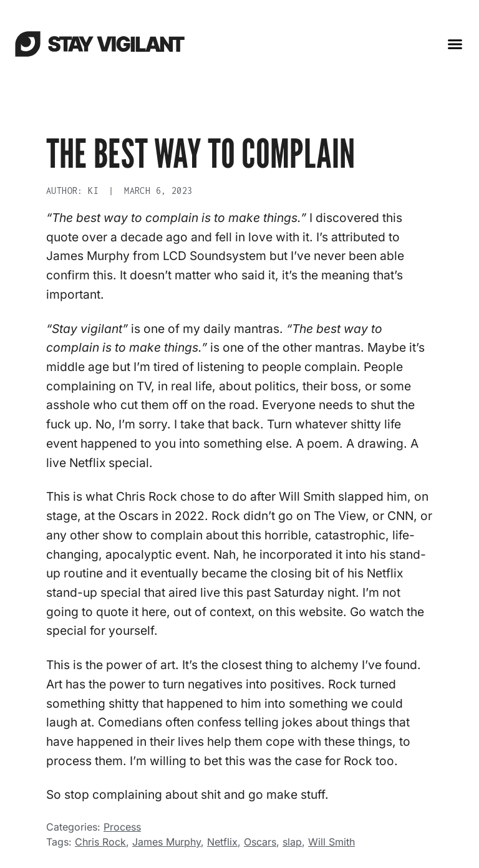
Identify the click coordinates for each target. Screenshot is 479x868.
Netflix (222, 842)
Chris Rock (100, 842)
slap (292, 842)
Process (122, 827)
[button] (455, 44)
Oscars (260, 842)
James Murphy (167, 842)
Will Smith (331, 842)
